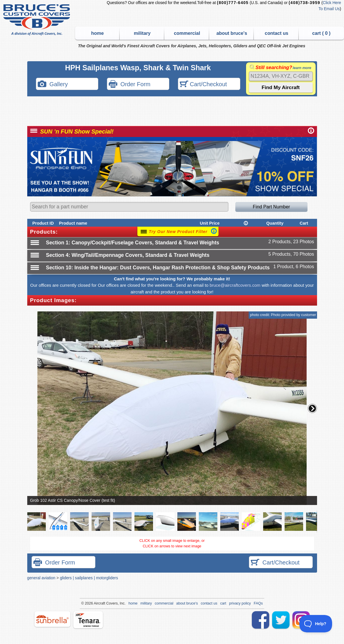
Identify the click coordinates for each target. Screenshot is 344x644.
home (98, 33)
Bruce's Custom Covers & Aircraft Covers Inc (38, 20)
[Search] (281, 76)
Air (96, 603)
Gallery (53, 85)
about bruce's (232, 33)
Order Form (130, 85)
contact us (277, 33)
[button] (312, 408)
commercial (187, 33)
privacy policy (240, 603)
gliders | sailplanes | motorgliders (89, 578)
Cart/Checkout (203, 85)
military (142, 33)
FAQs (258, 603)
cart (223, 603)
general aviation (41, 578)
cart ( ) (321, 33)
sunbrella (52, 619)
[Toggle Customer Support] (316, 624)
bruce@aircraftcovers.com (235, 285)
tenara (88, 620)
